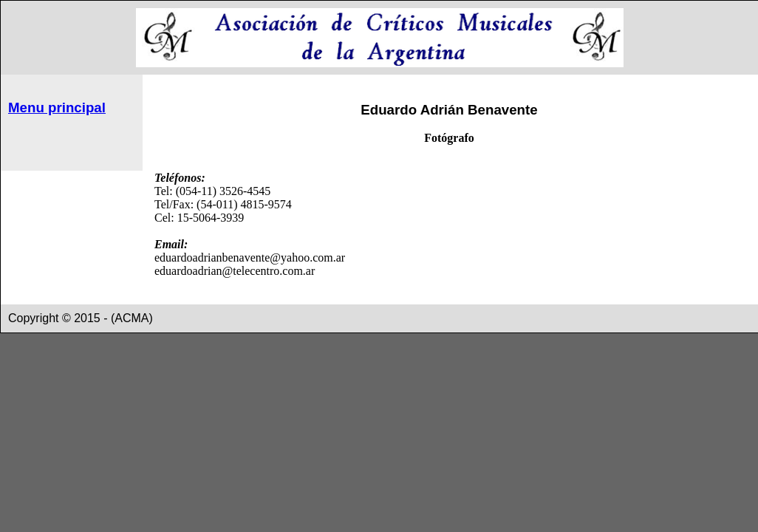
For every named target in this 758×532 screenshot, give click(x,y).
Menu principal (57, 108)
